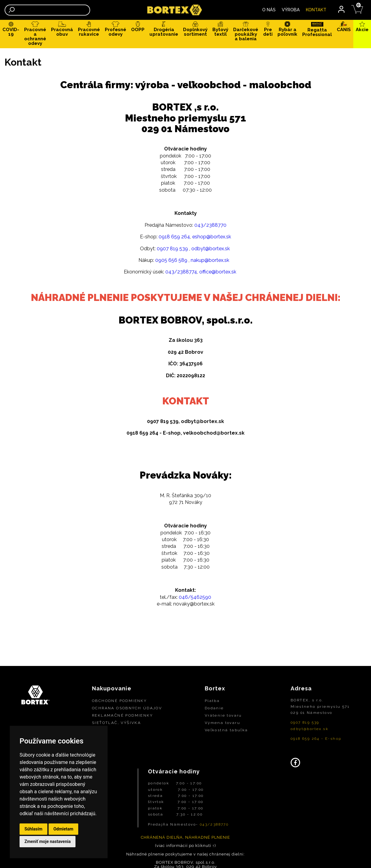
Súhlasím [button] (33, 829)
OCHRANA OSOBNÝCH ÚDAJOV (127, 709)
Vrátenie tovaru (223, 717)
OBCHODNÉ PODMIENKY (119, 702)
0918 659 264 (174, 238)
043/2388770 (210, 226)
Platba (212, 702)
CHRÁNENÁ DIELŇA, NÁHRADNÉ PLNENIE (185, 838)
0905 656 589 (171, 261)
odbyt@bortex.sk (211, 250)
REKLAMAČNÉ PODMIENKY (122, 717)
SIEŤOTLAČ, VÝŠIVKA (116, 724)
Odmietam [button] (63, 829)
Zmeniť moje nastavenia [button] (48, 841)
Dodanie (214, 709)
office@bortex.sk (218, 273)
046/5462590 (195, 598)
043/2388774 (181, 273)
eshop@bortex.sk (212, 238)
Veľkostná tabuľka (226, 731)
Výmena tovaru (222, 724)
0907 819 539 (172, 250)
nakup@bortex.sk (210, 261)
